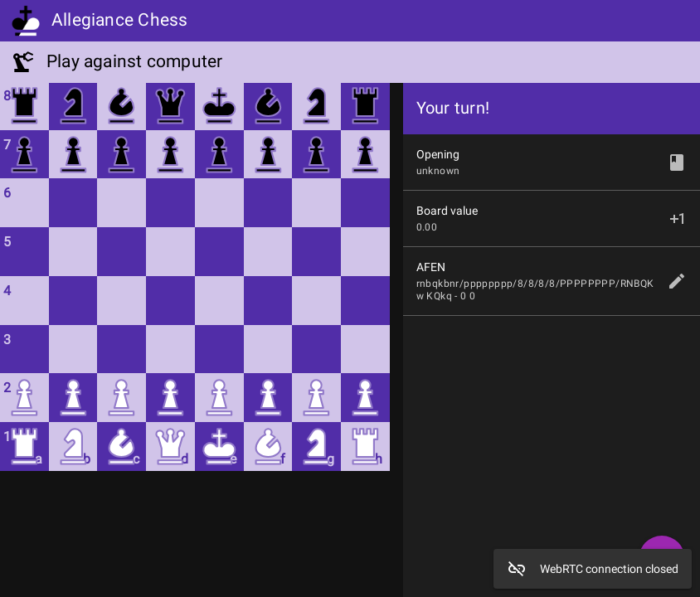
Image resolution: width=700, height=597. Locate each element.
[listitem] (552, 281)
